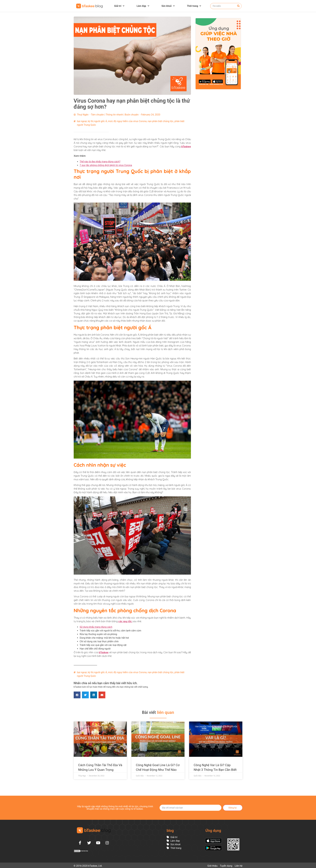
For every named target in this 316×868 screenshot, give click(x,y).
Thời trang (194, 6)
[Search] (238, 6)
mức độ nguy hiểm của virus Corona (127, 121)
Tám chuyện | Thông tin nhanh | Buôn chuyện (115, 115)
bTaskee (186, 146)
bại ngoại (82, 121)
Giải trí (119, 6)
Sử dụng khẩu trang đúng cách (96, 627)
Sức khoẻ (168, 6)
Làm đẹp (143, 6)
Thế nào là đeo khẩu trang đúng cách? (100, 162)
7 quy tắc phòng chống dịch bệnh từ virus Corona (106, 165)
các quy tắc (125, 621)
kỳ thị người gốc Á (97, 121)
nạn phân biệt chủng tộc (161, 121)
